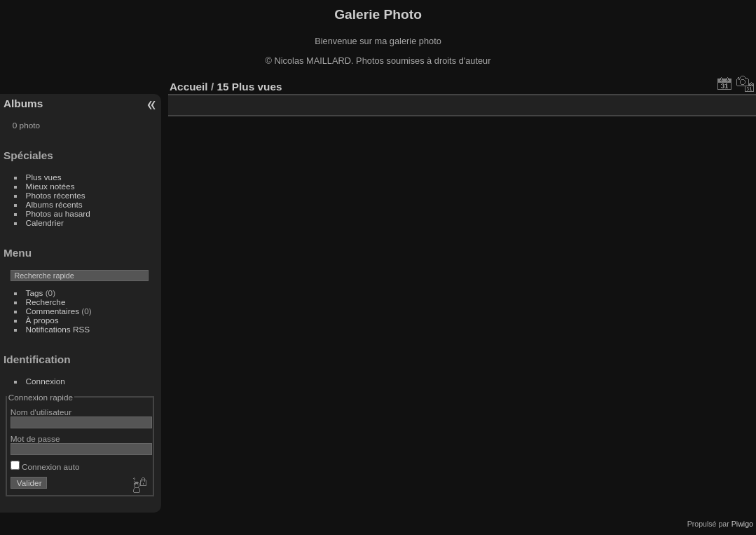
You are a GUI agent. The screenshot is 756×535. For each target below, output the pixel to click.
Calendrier (45, 223)
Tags (35, 293)
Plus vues (44, 177)
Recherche (46, 302)
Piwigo (742, 524)
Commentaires (53, 311)
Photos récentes (56, 195)
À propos (42, 320)
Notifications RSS (58, 329)
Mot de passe (35, 439)
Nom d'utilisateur (41, 412)
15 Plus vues (249, 87)
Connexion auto (45, 467)
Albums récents (54, 204)
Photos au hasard (58, 214)
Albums (23, 103)
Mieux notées (50, 186)
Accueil (189, 87)
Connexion (46, 381)
